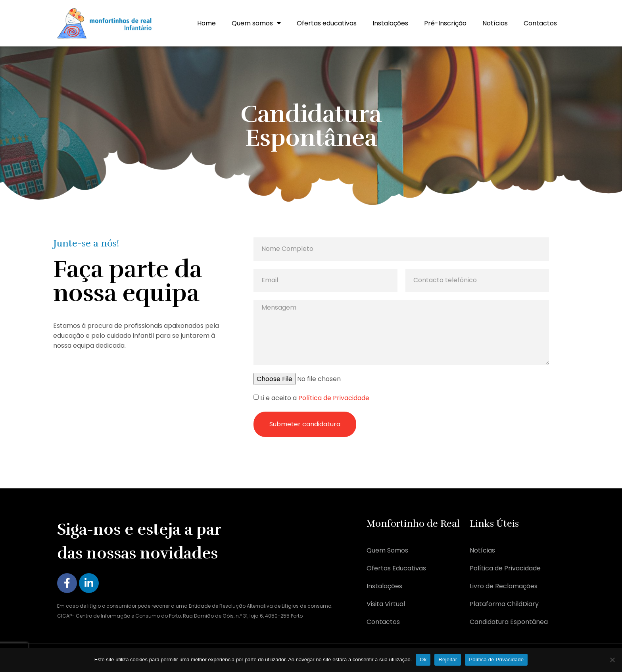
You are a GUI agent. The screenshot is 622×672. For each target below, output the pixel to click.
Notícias (495, 23)
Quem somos (256, 23)
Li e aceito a (315, 398)
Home (206, 23)
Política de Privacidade (334, 398)
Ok (423, 659)
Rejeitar (448, 659)
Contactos (540, 23)
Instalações (390, 23)
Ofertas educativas (327, 23)
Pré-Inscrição (445, 23)
